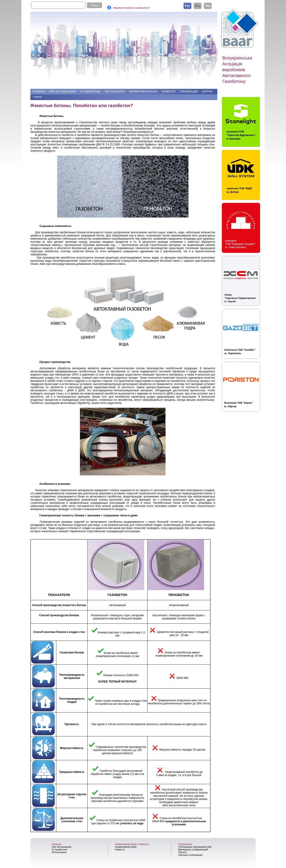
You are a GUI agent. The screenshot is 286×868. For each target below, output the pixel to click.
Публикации (189, 92)
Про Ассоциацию (62, 92)
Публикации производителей (195, 847)
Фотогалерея (115, 92)
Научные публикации (190, 855)
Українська (208, 6)
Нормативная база (143, 92)
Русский (187, 6)
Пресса (182, 852)
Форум (207, 92)
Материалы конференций (193, 850)
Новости (169, 92)
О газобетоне (90, 92)
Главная (39, 92)
